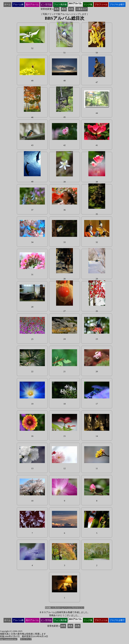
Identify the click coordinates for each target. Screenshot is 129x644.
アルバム (18, 5)
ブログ (117, 5)
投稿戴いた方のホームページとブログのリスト (65, 608)
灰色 (57, 9)
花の (32, 5)
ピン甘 (46, 5)
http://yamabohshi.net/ (9, 639)
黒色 (64, 9)
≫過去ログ (82, 9)
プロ (101, 5)
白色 (71, 9)
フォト (60, 5)
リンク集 (88, 4)
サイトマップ (26, 639)
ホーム (7, 4)
